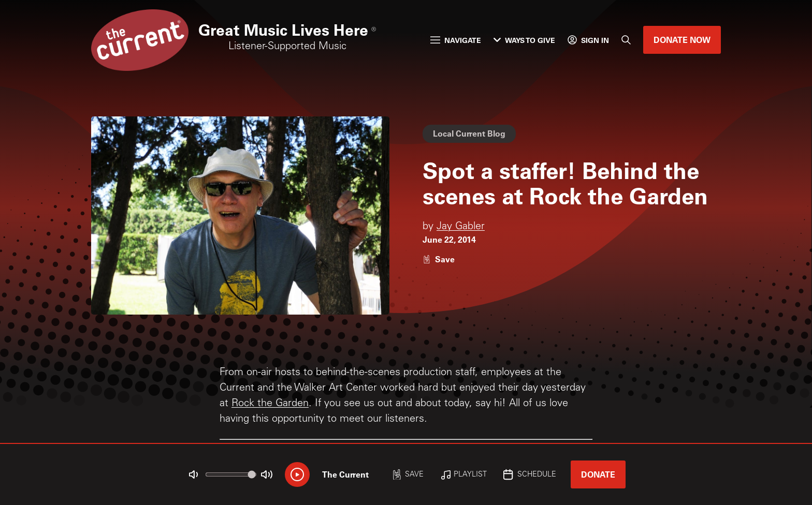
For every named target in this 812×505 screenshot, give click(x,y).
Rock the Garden (270, 404)
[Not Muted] (194, 474)
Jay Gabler (461, 227)
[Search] (626, 40)
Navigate (456, 40)
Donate (598, 474)
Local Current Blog (469, 133)
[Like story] (439, 259)
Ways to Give (524, 40)
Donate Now (682, 40)
